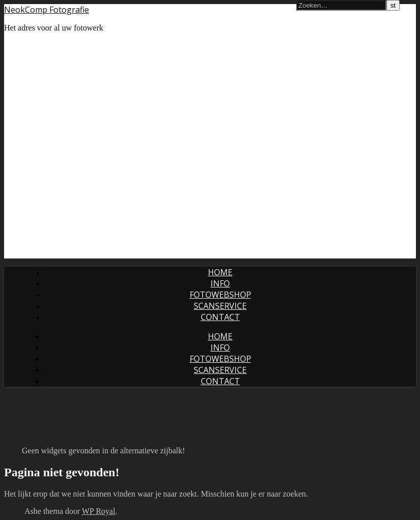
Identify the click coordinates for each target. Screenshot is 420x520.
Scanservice (220, 306)
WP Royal (99, 511)
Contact (220, 317)
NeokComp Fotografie (47, 10)
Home (220, 272)
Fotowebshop (220, 295)
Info (220, 283)
